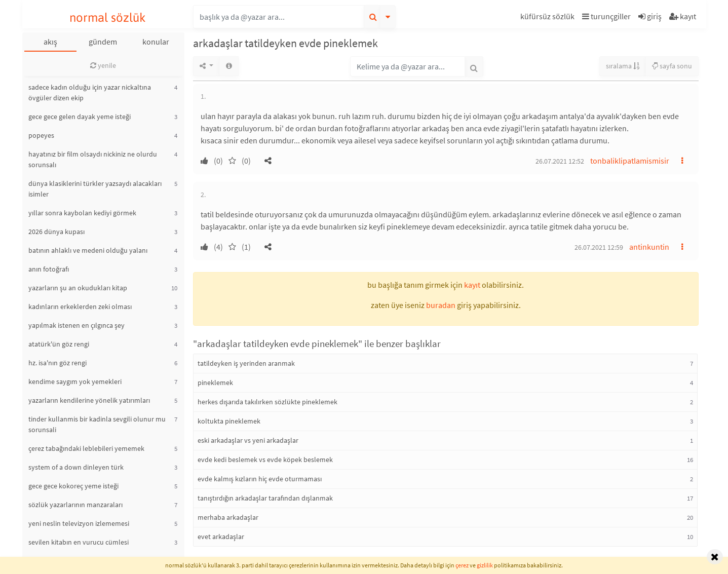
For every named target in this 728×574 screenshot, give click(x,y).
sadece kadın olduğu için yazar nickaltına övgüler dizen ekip (90, 92)
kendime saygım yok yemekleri (75, 381)
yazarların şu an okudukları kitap (78, 288)
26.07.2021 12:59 (599, 247)
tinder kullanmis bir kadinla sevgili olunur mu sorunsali (97, 424)
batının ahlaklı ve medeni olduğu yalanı (88, 250)
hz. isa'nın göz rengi (58, 363)
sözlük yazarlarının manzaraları (75, 505)
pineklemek (215, 382)
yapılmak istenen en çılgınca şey (76, 325)
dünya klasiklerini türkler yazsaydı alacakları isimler (95, 189)
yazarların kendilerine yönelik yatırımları (89, 400)
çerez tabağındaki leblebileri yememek (86, 448)
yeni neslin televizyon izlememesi (79, 523)
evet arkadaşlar (221, 537)
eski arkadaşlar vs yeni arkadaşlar (248, 440)
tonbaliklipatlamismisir (630, 161)
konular (156, 42)
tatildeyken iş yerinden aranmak (246, 363)
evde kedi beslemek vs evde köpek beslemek (265, 460)
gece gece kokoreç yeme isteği (73, 486)
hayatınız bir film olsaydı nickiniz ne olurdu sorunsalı (93, 159)
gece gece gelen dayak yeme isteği (80, 117)
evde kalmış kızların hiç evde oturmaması (260, 479)
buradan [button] (441, 305)
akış (50, 42)
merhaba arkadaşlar (228, 517)
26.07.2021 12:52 (560, 161)
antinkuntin (649, 247)
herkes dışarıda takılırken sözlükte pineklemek (267, 402)
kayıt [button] (472, 285)
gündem (103, 42)
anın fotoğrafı (49, 269)
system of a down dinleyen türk (76, 467)
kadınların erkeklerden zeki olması (80, 307)
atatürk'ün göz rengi (59, 344)
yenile (103, 65)
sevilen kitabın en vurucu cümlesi (79, 542)
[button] (549, 18)
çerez (462, 565)
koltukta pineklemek (229, 421)
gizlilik (485, 565)
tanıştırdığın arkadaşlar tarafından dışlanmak (265, 498)
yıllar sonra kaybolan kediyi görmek (82, 213)
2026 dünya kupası (56, 232)
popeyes (41, 135)
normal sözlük (108, 17)
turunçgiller (606, 16)
